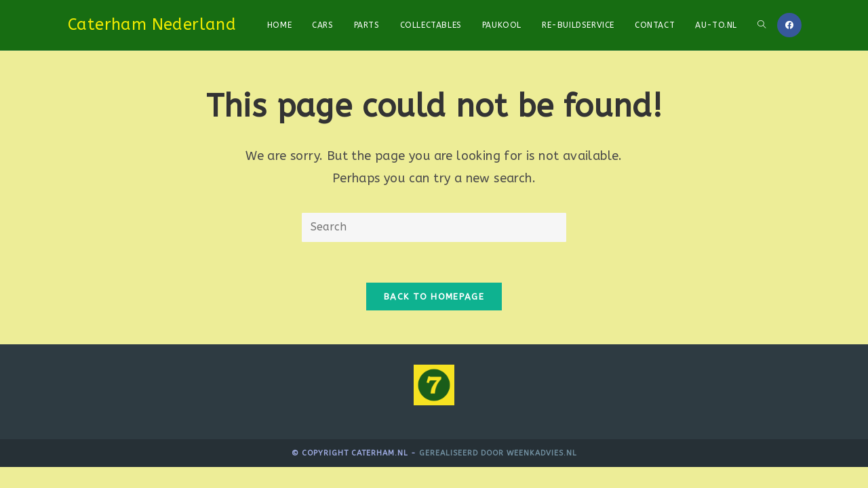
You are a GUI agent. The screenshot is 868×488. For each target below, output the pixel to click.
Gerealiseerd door (463, 453)
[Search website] (762, 25)
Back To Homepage (434, 297)
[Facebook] (789, 25)
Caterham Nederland (152, 24)
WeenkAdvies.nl (542, 453)
